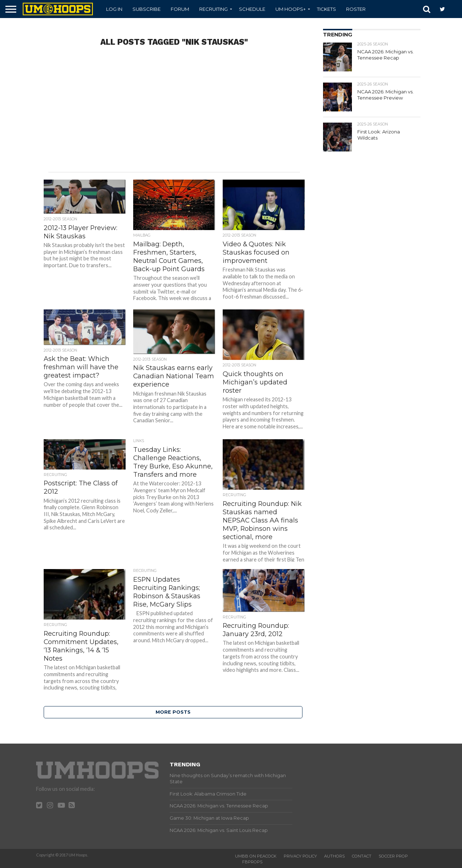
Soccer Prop (393, 856)
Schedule (252, 9)
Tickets (326, 9)
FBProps (252, 862)
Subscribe (147, 9)
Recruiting (213, 9)
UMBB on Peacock (256, 856)
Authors (334, 856)
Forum (180, 9)
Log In (114, 9)
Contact (362, 856)
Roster (356, 9)
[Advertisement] (174, 114)
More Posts (173, 712)
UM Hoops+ (291, 9)
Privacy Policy (300, 856)
